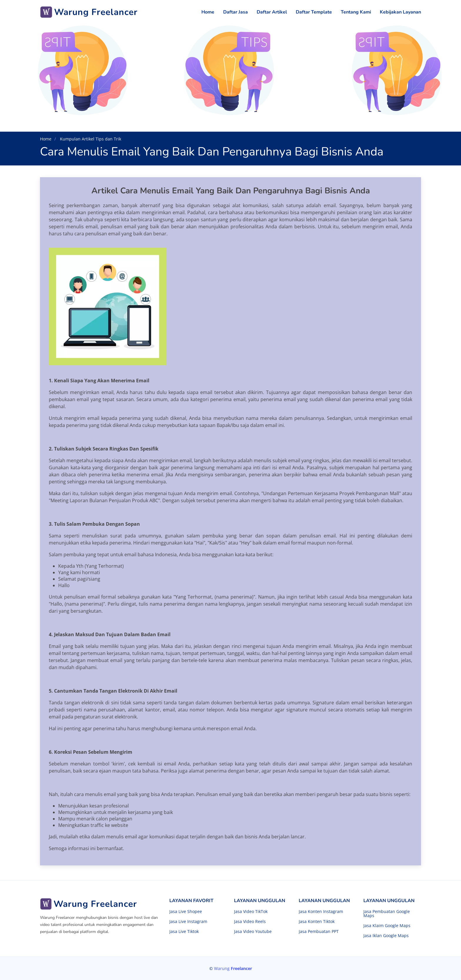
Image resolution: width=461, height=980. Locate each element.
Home (208, 12)
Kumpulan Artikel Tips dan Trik (90, 139)
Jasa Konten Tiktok (317, 922)
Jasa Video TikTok (251, 912)
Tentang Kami (356, 12)
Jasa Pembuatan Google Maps (387, 914)
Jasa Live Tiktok (184, 932)
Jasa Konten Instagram (321, 912)
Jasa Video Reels (250, 922)
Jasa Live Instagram (188, 922)
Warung (233, 968)
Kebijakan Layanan (400, 12)
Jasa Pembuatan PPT (319, 932)
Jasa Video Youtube (253, 932)
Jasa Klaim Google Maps (387, 926)
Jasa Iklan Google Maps (386, 936)
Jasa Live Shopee (186, 912)
